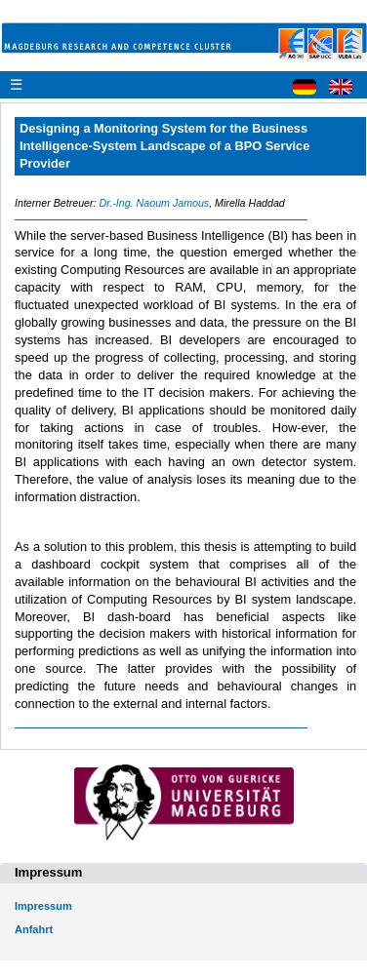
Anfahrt (34, 929)
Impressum (43, 906)
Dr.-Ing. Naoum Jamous (154, 203)
